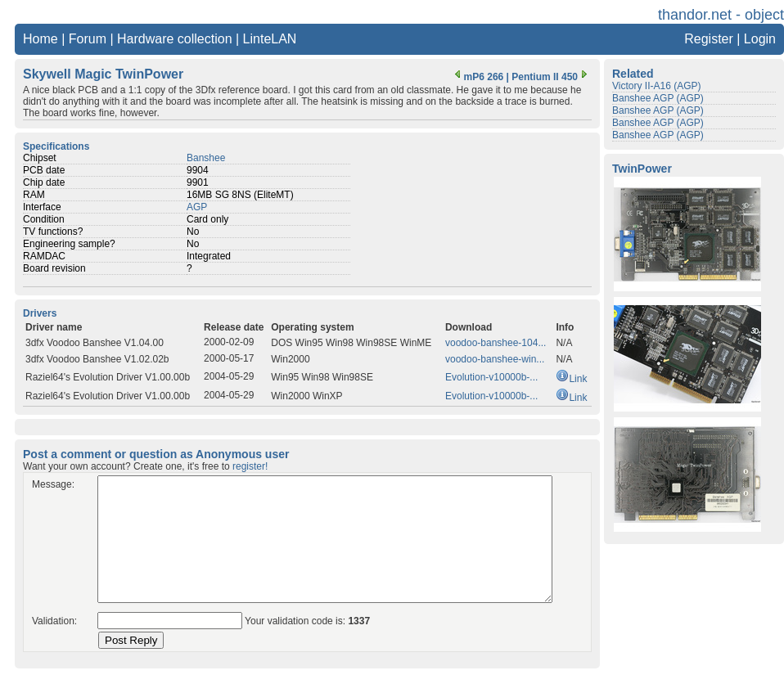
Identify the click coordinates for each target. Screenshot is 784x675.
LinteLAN (270, 39)
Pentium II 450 (551, 77)
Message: (53, 484)
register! (250, 466)
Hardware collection (175, 39)
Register (709, 39)
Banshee (206, 158)
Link (571, 379)
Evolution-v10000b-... (491, 377)
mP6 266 (478, 77)
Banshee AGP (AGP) (658, 98)
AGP (197, 207)
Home (41, 39)
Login (760, 39)
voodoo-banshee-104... (496, 343)
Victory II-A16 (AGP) (656, 86)
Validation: (54, 621)
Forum (88, 39)
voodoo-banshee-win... (495, 359)
